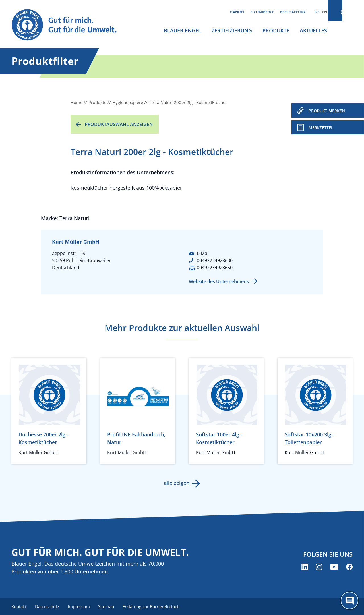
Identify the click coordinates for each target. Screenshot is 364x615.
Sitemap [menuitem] (108, 606)
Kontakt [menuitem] (19, 606)
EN (325, 12)
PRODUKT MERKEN (327, 111)
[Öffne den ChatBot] (349, 600)
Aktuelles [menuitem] (313, 30)
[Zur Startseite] (69, 25)
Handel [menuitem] (237, 12)
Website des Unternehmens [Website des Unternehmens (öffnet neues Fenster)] (219, 281)
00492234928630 (215, 260)
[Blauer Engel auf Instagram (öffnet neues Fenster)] (319, 567)
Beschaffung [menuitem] (293, 12)
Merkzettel (321, 128)
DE (317, 12)
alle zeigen (176, 483)
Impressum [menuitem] (80, 606)
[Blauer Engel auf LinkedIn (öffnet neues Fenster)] (305, 567)
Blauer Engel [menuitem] (182, 30)
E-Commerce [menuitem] (262, 12)
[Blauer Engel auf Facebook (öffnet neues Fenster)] (349, 567)
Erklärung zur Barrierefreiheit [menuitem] (154, 606)
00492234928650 (215, 268)
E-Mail (203, 253)
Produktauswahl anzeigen (119, 124)
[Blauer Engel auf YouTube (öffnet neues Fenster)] (334, 567)
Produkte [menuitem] (276, 30)
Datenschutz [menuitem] (48, 606)
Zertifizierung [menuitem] (232, 30)
